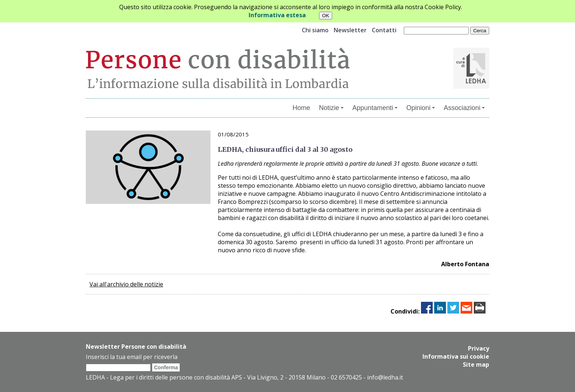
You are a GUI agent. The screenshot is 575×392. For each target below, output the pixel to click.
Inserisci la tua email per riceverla (132, 357)
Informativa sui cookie (456, 356)
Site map (476, 364)
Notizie (331, 108)
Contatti (384, 30)
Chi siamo (315, 30)
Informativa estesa (277, 15)
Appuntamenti (375, 108)
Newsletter (350, 30)
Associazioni (464, 108)
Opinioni (421, 108)
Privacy (479, 348)
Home (301, 108)
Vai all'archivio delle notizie (126, 284)
